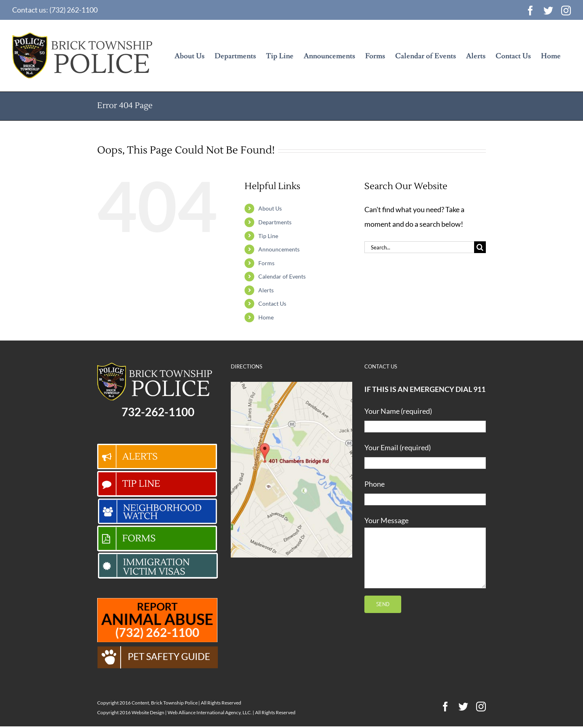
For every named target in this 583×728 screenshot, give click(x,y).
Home (266, 317)
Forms (266, 263)
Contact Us (272, 303)
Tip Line (268, 236)
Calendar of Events (282, 276)
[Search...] (419, 247)
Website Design (148, 712)
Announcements (279, 249)
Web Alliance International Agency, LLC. (210, 712)
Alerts (266, 290)
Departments (275, 222)
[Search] (480, 247)
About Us (270, 208)
